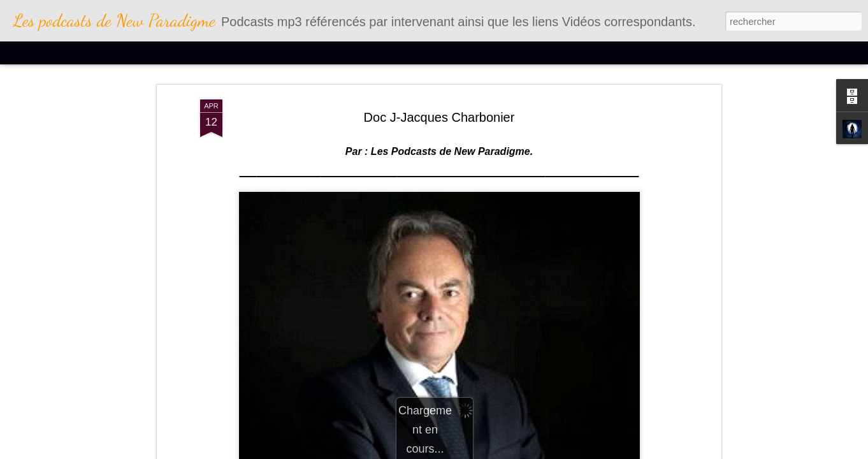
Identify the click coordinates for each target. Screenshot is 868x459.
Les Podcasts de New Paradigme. (450, 92)
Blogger (508, 452)
